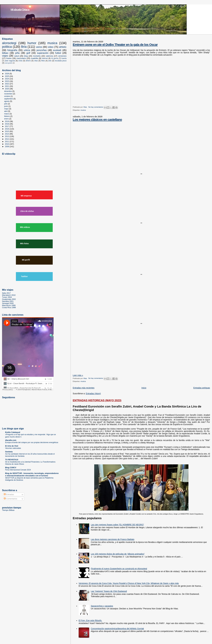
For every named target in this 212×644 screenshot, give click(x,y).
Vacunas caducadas (13, 448)
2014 (7, 134)
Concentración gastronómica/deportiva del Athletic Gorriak (117, 629)
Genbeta (9, 452)
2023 (7, 81)
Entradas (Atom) (93, 394)
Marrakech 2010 (9, 295)
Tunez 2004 (7, 297)
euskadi (57, 50)
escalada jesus (61, 61)
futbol (58, 53)
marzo (7, 114)
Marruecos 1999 (9, 305)
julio (6, 104)
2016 (7, 129)
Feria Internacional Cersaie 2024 (18, 470)
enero (7, 119)
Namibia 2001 (8, 301)
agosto (7, 101)
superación (43, 53)
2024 (7, 79)
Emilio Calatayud (13, 432)
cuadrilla (34, 58)
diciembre (8, 91)
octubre (7, 96)
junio (6, 106)
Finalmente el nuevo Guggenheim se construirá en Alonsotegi (119, 569)
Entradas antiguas (202, 388)
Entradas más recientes (84, 388)
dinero (28, 61)
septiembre (9, 99)
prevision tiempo (12, 508)
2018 (7, 124)
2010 (7, 144)
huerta (64, 58)
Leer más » (78, 375)
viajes (5, 56)
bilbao (5, 53)
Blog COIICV (11, 468)
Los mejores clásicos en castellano (97, 120)
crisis (20, 61)
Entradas (9, 494)
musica (83, 110)
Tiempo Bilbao (8, 510)
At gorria (55, 58)
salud (16, 56)
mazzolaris (21, 58)
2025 (7, 76)
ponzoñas (42, 50)
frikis (43, 61)
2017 (7, 126)
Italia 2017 (6, 293)
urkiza (27, 50)
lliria (24, 47)
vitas (36, 61)
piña (17, 53)
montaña (37, 56)
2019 (7, 121)
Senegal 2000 (8, 303)
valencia (49, 56)
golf (28, 53)
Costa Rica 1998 (9, 308)
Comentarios (11, 499)
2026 (7, 74)
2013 (7, 136)
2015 (7, 131)
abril (6, 111)
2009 (7, 147)
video (51, 47)
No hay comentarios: (96, 107)
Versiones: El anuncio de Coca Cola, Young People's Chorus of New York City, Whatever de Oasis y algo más (129, 583)
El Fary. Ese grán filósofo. (90, 620)
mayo (7, 109)
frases (9, 58)
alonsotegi (9, 43)
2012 (7, 139)
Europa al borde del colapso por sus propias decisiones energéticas (32, 442)
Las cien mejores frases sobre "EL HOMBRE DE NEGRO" (117, 525)
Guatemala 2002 (9, 299)
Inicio (144, 388)
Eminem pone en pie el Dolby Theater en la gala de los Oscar (115, 45)
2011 (7, 142)
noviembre (8, 94)
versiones (62, 56)
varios (39, 47)
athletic (63, 47)
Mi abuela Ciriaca (20, 10)
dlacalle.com (11, 440)
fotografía (12, 50)
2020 (7, 89)
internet (45, 58)
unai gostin (8, 63)
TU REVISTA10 (12, 460)
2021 (7, 86)
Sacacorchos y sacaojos (102, 606)
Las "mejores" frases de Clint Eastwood (109, 591)
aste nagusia (10, 61)
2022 (7, 84)
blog (26, 56)
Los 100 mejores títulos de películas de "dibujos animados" (118, 554)
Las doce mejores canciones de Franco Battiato (113, 539)
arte (50, 61)
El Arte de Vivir (12, 446)
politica (7, 47)
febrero (7, 116)
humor (32, 43)
